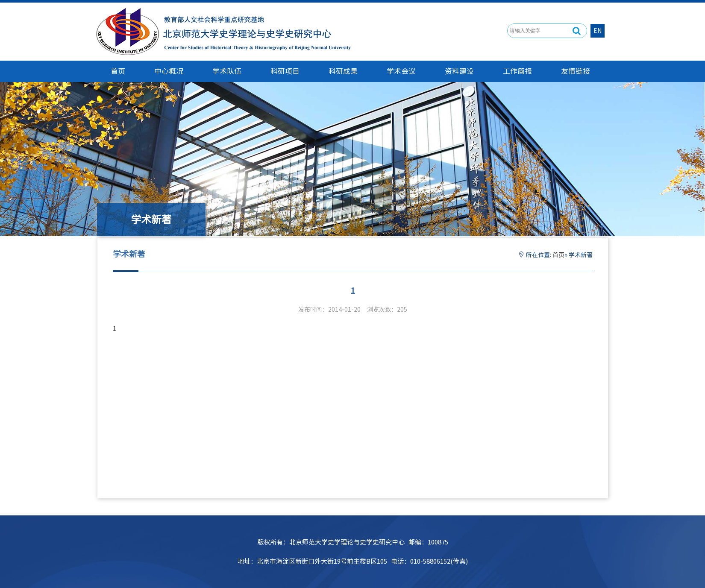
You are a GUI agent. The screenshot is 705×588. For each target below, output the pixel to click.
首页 (558, 255)
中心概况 (169, 71)
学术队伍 (227, 71)
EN (598, 31)
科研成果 (343, 71)
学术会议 (401, 71)
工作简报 (517, 71)
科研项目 (285, 71)
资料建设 (459, 71)
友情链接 (576, 71)
